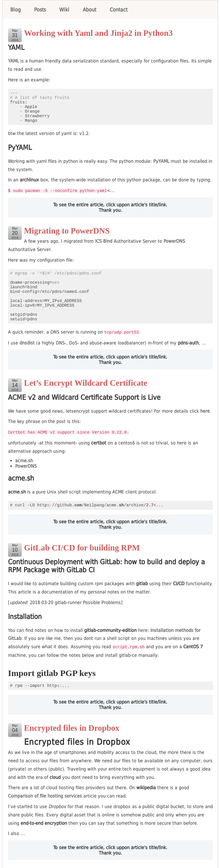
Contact (119, 10)
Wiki (64, 10)
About (90, 10)
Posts (40, 10)
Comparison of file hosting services (45, 795)
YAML (13, 61)
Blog (15, 10)
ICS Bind (104, 241)
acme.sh (24, 460)
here (205, 411)
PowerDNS (174, 241)
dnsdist (27, 342)
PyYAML (161, 161)
